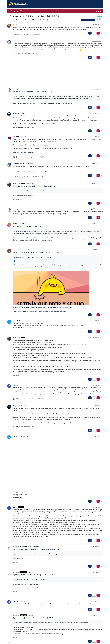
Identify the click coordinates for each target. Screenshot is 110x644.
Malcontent (16, 546)
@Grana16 (23, 406)
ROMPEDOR (16, 137)
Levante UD (11, 20)
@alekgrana (24, 436)
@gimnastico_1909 (24, 250)
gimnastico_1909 (18, 224)
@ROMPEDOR (29, 164)
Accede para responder (88, 20)
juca (14, 89)
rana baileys (16, 436)
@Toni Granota (25, 41)
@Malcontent (22, 601)
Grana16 (15, 385)
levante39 (16, 321)
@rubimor (22, 321)
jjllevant (15, 507)
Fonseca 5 (16, 183)
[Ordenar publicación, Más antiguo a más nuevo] (79, 20)
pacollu (15, 24)
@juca (22, 113)
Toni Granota (16, 41)
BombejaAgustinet (18, 164)
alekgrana (16, 113)
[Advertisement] (54, 72)
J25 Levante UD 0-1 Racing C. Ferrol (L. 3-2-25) (38, 92)
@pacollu (19, 89)
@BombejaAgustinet (33, 546)
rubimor (15, 250)
